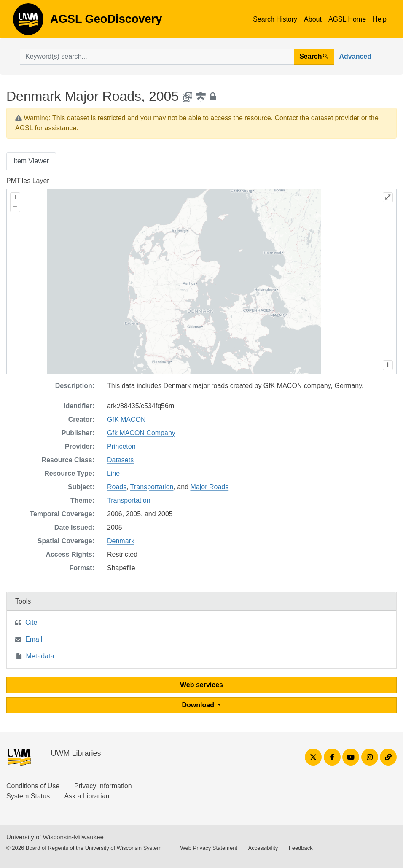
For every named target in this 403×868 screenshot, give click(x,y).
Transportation (152, 487)
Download (199, 705)
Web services (201, 685)
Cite (31, 622)
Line (113, 473)
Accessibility (263, 848)
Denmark (121, 541)
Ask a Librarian (87, 796)
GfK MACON (126, 419)
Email (34, 639)
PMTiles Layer (28, 181)
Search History (275, 19)
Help (380, 19)
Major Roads (209, 487)
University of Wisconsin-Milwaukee (55, 837)
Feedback (301, 848)
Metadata (40, 656)
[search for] (157, 57)
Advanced (355, 56)
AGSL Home (347, 19)
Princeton (121, 446)
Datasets (120, 460)
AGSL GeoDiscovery (28, 22)
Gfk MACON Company (141, 433)
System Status (28, 796)
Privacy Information (103, 786)
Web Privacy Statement (209, 848)
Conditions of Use (33, 786)
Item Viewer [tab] (31, 161)
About (313, 19)
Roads (117, 487)
